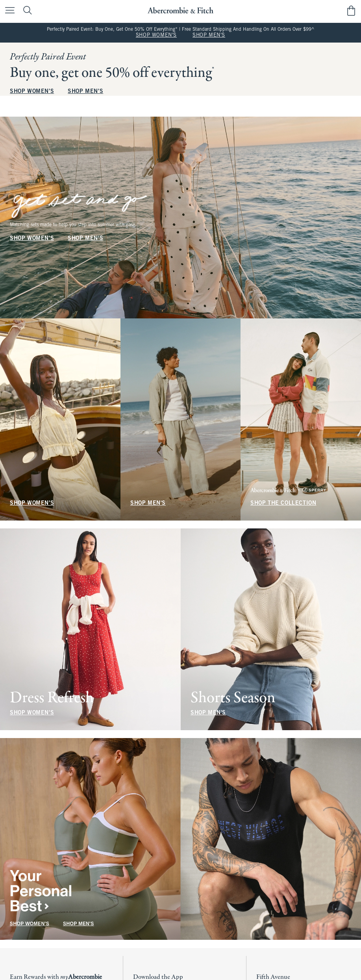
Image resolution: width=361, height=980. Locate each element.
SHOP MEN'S (209, 35)
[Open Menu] (8, 11)
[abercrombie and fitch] (180, 10)
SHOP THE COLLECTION (283, 503)
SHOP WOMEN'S (156, 35)
